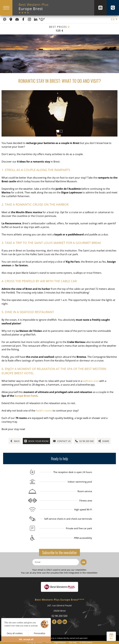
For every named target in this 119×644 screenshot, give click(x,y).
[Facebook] (54, 622)
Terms (48, 642)
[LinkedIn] (65, 622)
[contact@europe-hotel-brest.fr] (5, 19)
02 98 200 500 (59, 616)
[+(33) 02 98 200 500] (113, 8)
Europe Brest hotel (26, 396)
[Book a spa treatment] (42, 19)
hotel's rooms (44, 411)
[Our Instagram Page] (29, 19)
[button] (58, 131)
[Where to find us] (11, 19)
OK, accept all (26, 639)
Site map (73, 642)
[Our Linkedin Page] (36, 19)
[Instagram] (59, 622)
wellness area (91, 381)
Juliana (89, 642)
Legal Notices (60, 642)
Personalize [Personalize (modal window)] (40, 633)
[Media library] (17, 19)
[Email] (56, 562)
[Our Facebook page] (23, 19)
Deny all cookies (15, 633)
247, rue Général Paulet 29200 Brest (59, 608)
